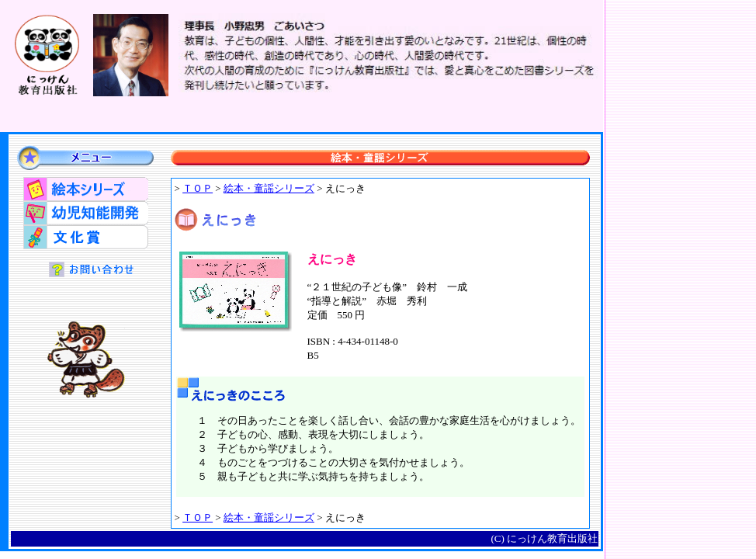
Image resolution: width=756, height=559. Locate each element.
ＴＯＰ (198, 188)
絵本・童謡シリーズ (269, 188)
